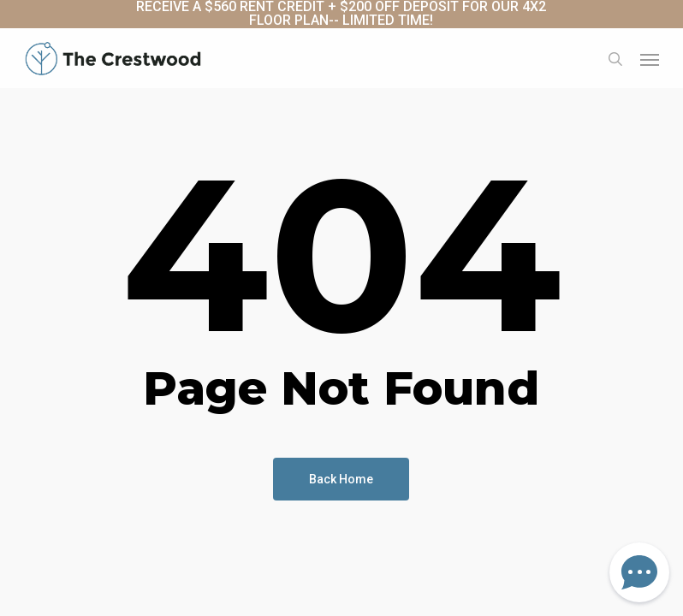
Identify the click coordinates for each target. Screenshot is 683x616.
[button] (650, 59)
